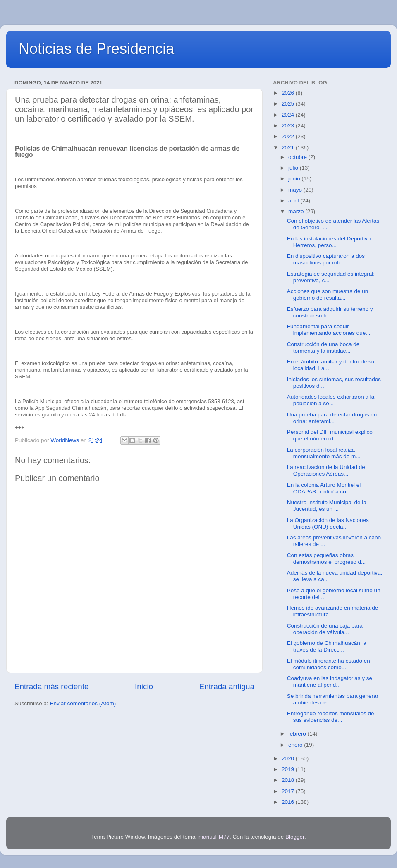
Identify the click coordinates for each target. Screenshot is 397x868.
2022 (289, 136)
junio (295, 179)
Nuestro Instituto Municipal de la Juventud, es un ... (327, 506)
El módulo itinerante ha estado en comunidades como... (329, 664)
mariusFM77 (214, 837)
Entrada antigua (227, 686)
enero (296, 745)
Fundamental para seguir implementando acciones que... (329, 330)
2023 (289, 126)
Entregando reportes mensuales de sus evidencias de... (331, 717)
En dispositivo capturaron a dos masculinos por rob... (326, 259)
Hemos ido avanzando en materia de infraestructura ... (333, 611)
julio (294, 168)
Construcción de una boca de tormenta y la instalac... (323, 347)
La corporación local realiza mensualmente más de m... (324, 453)
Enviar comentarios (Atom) (83, 703)
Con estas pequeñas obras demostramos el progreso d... (326, 559)
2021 (289, 148)
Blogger (295, 837)
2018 (289, 780)
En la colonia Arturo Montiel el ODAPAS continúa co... (324, 488)
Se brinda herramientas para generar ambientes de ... (333, 699)
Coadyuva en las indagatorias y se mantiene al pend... (330, 682)
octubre (298, 157)
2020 (289, 759)
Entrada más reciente (52, 686)
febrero (298, 734)
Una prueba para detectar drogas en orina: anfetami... (332, 418)
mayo (296, 190)
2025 (289, 104)
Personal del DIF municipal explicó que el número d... (330, 435)
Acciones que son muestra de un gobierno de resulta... (328, 295)
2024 (289, 115)
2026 (289, 93)
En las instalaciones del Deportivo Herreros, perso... (329, 242)
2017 (289, 791)
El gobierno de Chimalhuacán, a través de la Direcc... (327, 646)
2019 (289, 769)
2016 (289, 802)
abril (294, 201)
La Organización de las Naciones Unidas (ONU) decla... (328, 523)
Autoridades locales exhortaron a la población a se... (331, 400)
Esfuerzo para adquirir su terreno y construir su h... (330, 312)
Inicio (144, 686)
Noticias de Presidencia (96, 49)
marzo (297, 211)
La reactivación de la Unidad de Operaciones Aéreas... (326, 470)
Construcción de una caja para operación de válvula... (325, 629)
